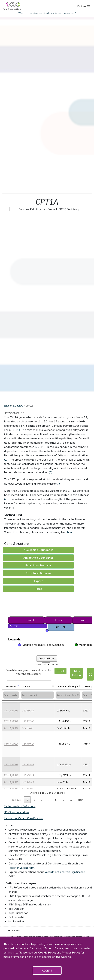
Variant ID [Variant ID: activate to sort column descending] (10, 686)
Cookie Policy (47, 952)
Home (7, 405)
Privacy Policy (71, 952)
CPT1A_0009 (11, 789)
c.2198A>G (28, 764)
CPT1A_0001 (11, 710)
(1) (18, 430)
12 (71, 800)
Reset (60, 671)
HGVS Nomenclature (16, 812)
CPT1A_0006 (11, 775)
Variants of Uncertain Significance (65, 872)
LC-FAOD (18, 405)
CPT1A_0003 (11, 728)
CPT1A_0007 (11, 782)
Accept (47, 970)
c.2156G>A (28, 775)
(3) (51, 472)
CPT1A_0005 (11, 764)
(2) (37, 447)
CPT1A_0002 (11, 721)
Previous (16, 800)
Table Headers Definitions (20, 806)
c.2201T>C (28, 744)
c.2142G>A (28, 782)
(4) (6, 499)
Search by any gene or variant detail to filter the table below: (28, 675)
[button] (82, 6)
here (70, 532)
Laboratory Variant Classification (23, 818)
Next (81, 800)
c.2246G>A (28, 710)
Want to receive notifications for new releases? (47, 13)
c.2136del (27, 789)
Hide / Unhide (77, 673)
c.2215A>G (28, 728)
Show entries (47, 664)
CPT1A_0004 (11, 744)
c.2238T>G (28, 721)
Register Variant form (21, 868)
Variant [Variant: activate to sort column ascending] (27, 686)
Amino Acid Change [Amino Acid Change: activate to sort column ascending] (68, 686)
